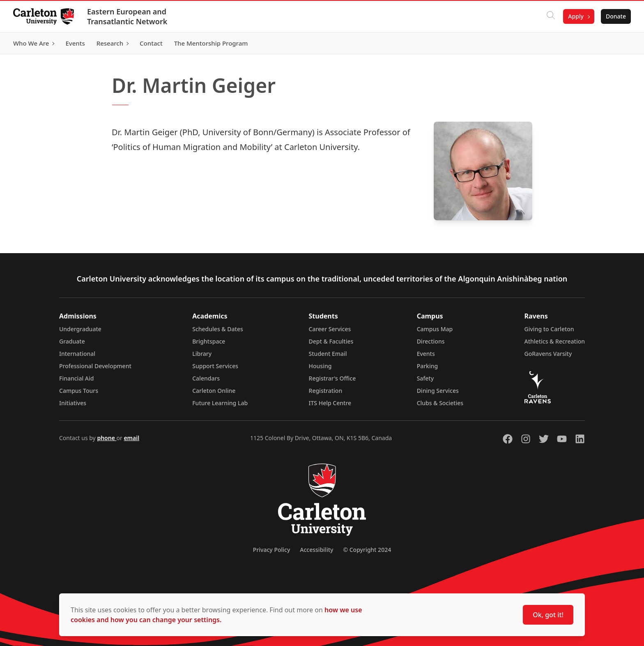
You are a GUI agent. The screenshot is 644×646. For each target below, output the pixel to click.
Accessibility (316, 550)
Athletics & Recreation (555, 341)
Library (202, 354)
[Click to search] (551, 16)
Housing (320, 366)
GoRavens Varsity (548, 354)
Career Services (330, 329)
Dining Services (438, 391)
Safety (425, 378)
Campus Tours (79, 391)
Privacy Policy (271, 550)
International (77, 354)
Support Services (215, 366)
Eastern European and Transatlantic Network (127, 16)
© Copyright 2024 (367, 550)
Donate (616, 16)
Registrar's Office (332, 378)
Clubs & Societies (440, 403)
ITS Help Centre (330, 403)
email (131, 438)
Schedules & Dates (218, 329)
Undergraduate (80, 329)
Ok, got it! (548, 615)
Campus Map (435, 329)
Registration (326, 391)
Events (426, 354)
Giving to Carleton (549, 329)
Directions (431, 341)
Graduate (72, 341)
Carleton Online (214, 391)
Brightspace (209, 341)
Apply (576, 16)
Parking (428, 366)
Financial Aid (76, 378)
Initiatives (73, 403)
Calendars (206, 378)
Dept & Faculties (331, 341)
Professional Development (95, 366)
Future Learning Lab (220, 403)
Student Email (328, 354)
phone (107, 438)
